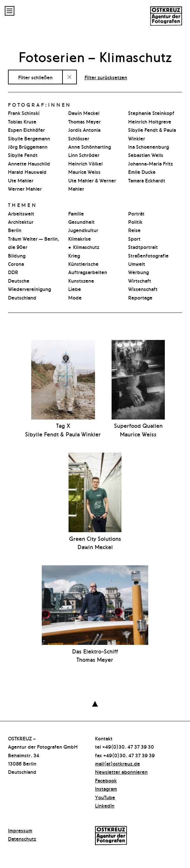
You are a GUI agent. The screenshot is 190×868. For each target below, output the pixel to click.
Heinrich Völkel (85, 163)
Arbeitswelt (21, 213)
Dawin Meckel (84, 113)
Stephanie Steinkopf (151, 113)
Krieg (74, 255)
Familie (76, 213)
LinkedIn (105, 805)
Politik (135, 222)
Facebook (106, 780)
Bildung (17, 255)
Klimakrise (80, 238)
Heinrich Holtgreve (150, 121)
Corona (16, 264)
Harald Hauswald (27, 172)
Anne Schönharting (90, 146)
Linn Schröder (84, 155)
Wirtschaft (140, 280)
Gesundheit (81, 222)
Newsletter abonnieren (121, 772)
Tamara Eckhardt (147, 180)
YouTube (105, 797)
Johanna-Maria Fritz (150, 163)
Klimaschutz (86, 247)
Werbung (139, 272)
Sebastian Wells (146, 155)
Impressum (20, 830)
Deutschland (22, 297)
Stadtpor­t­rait (143, 247)
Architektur (21, 222)
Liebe (75, 289)
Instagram (106, 788)
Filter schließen (35, 77)
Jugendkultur (83, 230)
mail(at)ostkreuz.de (117, 763)
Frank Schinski (24, 113)
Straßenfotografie (148, 255)
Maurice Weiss (84, 172)
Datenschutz (22, 838)
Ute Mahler (21, 180)
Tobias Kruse (22, 121)
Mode (75, 297)
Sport (134, 238)
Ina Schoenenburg (149, 146)
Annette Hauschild (29, 163)
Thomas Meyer (84, 121)
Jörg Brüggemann (28, 146)
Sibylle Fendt (23, 155)
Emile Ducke (142, 172)
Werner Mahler (25, 188)
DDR (13, 272)
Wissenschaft (143, 289)
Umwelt (137, 264)
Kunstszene (81, 280)
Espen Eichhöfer (26, 130)
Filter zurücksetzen (106, 77)
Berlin (15, 230)
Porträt (136, 213)
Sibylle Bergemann (29, 138)
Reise (134, 230)
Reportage (140, 297)
